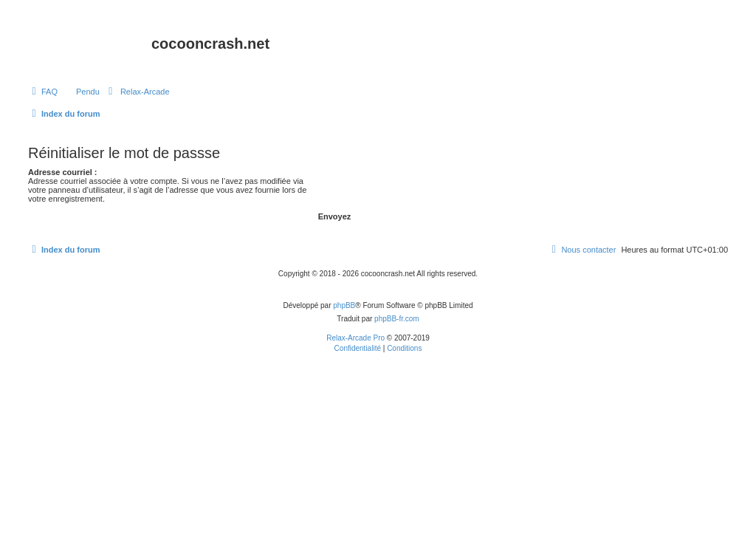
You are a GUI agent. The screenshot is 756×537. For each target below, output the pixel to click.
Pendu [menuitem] (88, 92)
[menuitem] (43, 92)
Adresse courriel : (63, 172)
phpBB (344, 305)
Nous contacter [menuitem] (582, 250)
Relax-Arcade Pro (355, 338)
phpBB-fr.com (397, 319)
